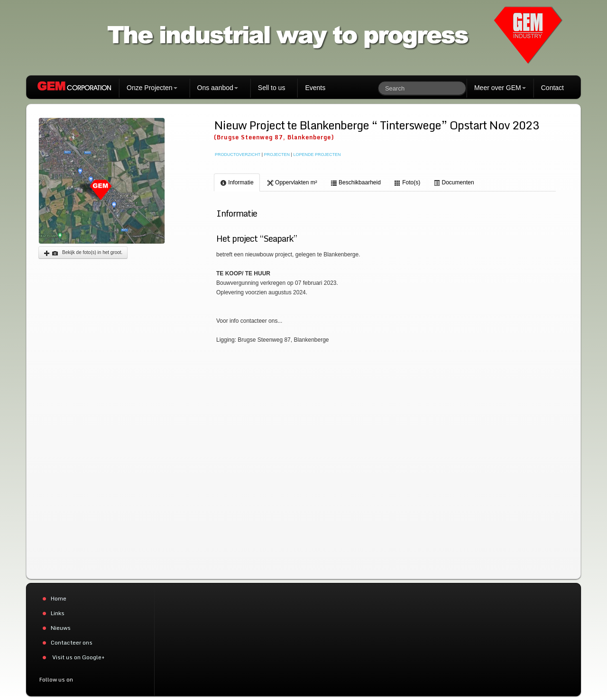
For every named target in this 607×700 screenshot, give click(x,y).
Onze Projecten (152, 88)
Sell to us (272, 88)
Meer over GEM (500, 88)
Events (315, 88)
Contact (552, 88)
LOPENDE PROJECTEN (317, 155)
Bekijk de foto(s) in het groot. (83, 253)
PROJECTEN (277, 155)
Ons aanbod (218, 88)
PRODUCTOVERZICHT (238, 155)
